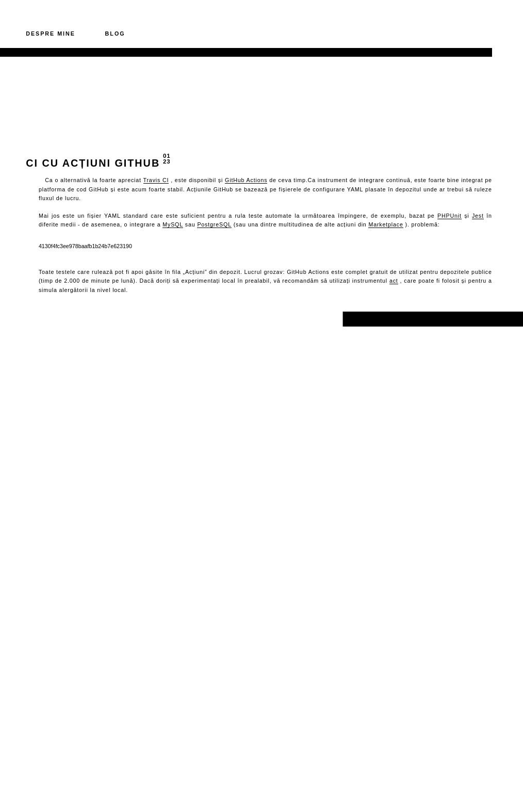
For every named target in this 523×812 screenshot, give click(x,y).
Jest (478, 216)
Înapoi (40, 319)
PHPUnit (450, 216)
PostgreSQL (214, 224)
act (394, 281)
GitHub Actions (246, 180)
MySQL (173, 224)
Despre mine (51, 34)
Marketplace (386, 224)
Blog (115, 34)
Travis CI (156, 180)
